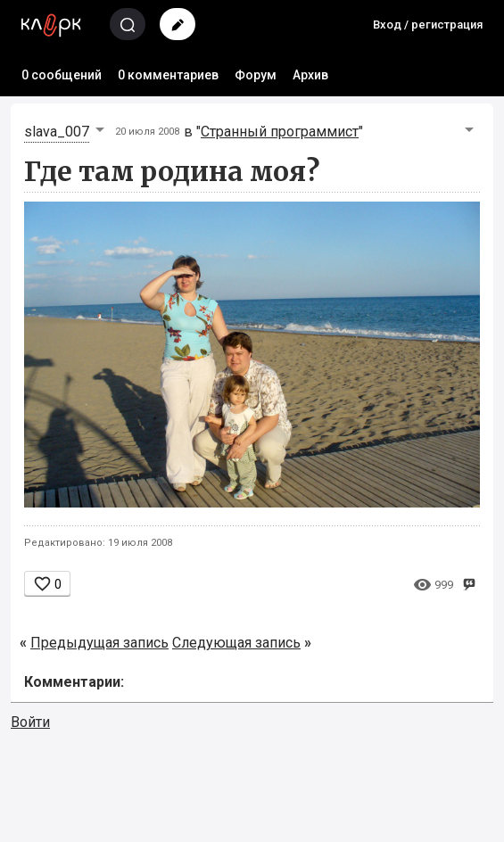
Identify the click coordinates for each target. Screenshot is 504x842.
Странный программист (280, 132)
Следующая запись (236, 643)
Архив (310, 75)
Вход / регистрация (428, 25)
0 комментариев (168, 75)
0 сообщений (62, 75)
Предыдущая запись (99, 643)
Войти (30, 722)
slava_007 (57, 132)
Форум (256, 75)
